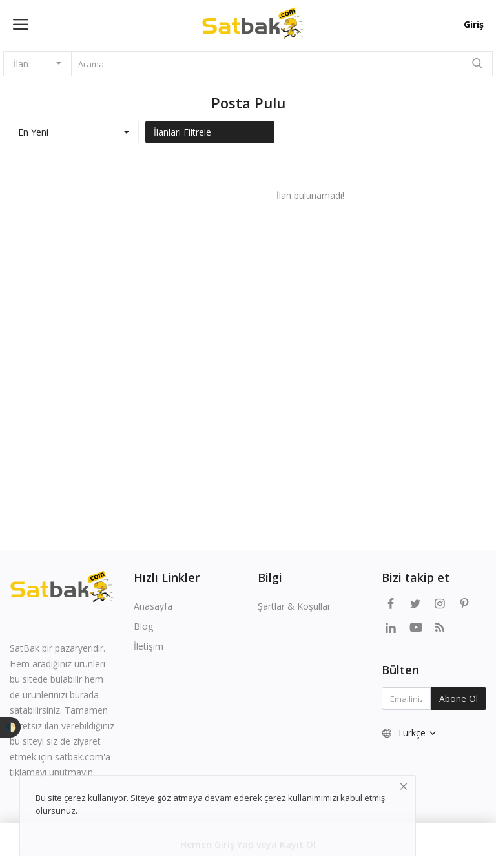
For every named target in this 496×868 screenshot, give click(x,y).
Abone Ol (459, 698)
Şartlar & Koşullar (294, 606)
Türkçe (410, 733)
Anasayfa (153, 606)
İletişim (149, 646)
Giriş (474, 24)
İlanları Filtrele (182, 132)
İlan (21, 64)
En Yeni (33, 132)
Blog (143, 626)
